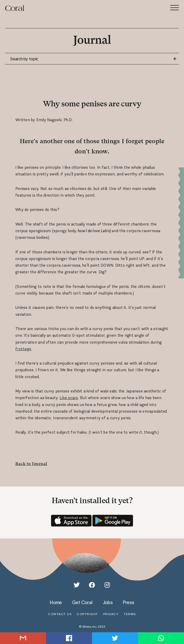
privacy (111, 614)
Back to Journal (31, 464)
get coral (82, 602)
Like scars (69, 398)
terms (130, 614)
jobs (108, 602)
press (129, 602)
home (56, 602)
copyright (87, 614)
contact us (60, 614)
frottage (23, 349)
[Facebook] (92, 585)
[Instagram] (107, 585)
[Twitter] (77, 585)
